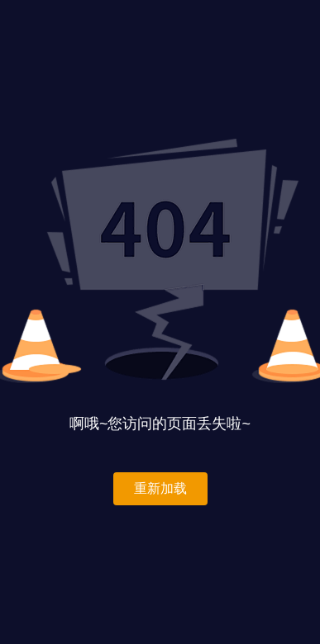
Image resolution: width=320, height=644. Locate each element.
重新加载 (160, 488)
